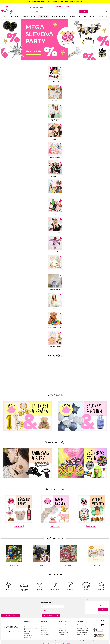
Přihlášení (90, 8)
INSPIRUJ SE (14, 565)
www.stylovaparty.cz (95, 641)
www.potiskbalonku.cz (82, 641)
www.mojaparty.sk (26, 641)
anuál (66, 631)
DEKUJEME (41, 1)
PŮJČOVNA (86, 585)
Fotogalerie (61, 634)
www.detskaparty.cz (53, 641)
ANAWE (68, 643)
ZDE (82, 1)
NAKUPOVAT (19, 526)
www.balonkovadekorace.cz (67, 641)
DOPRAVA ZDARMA (24, 585)
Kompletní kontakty (46, 623)
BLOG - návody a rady (63, 633)
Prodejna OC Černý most (82, 634)
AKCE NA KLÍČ (71, 585)
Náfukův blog (10, 615)
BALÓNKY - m (62, 631)
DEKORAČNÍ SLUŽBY (55, 585)
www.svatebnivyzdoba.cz (39, 641)
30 (45, 1)
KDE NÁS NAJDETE (80, 621)
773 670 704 (59, 7)
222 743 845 (67, 7)
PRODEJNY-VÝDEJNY (8, 585)
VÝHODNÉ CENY (39, 585)
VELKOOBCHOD (102, 585)
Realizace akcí (44, 633)
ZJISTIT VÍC (103, 609)
